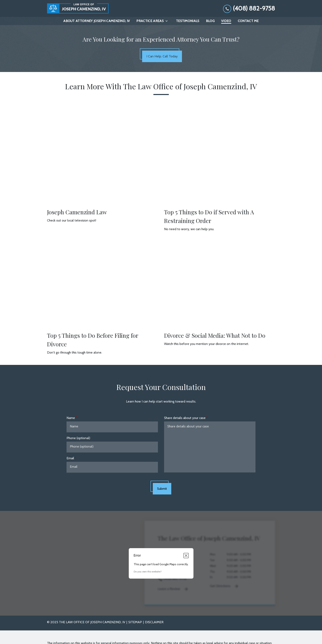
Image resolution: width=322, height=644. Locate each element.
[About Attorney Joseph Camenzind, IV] (97, 21)
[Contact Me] (248, 21)
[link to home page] (78, 8)
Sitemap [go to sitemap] (135, 622)
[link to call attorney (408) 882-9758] (249, 8)
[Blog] (210, 21)
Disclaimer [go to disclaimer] (154, 622)
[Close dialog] (186, 556)
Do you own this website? (148, 572)
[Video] (226, 21)
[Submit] (162, 489)
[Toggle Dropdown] (168, 21)
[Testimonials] (188, 21)
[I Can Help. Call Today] (162, 57)
